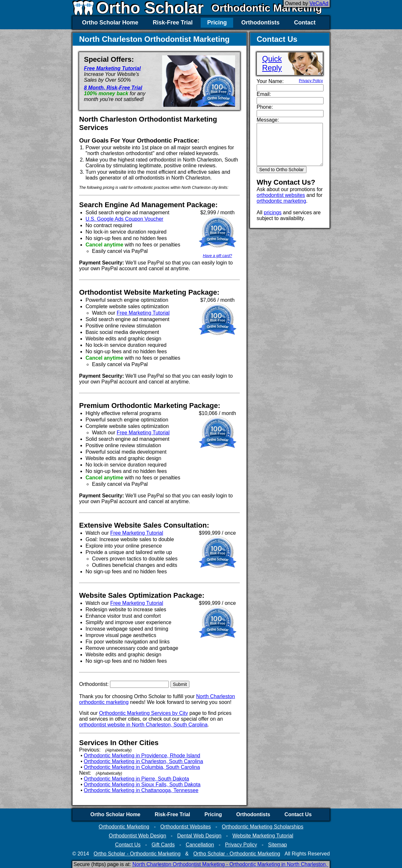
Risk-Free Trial (173, 23)
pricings (273, 212)
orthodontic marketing (281, 201)
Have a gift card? (218, 256)
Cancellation (200, 845)
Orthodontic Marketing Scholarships (263, 827)
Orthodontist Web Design (137, 836)
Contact (305, 23)
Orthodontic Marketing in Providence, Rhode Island (142, 756)
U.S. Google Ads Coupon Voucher (124, 219)
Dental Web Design (199, 836)
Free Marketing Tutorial (112, 68)
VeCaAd (319, 3)
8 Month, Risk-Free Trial (113, 88)
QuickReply (272, 63)
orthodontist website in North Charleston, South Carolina (143, 725)
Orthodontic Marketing (267, 8)
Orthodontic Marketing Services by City (144, 713)
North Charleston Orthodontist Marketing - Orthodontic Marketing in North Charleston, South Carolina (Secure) (258, 864)
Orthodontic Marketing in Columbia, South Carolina (142, 767)
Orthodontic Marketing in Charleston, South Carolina (144, 761)
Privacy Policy (311, 81)
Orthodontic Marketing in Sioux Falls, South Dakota (142, 785)
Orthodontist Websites (185, 827)
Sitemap (277, 845)
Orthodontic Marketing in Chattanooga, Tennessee (141, 790)
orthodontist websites (281, 195)
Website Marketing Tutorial (263, 836)
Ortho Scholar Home (110, 23)
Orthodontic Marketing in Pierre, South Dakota (137, 779)
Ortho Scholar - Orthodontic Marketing (137, 854)
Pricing (217, 23)
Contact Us (298, 814)
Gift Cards (163, 845)
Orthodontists (260, 23)
